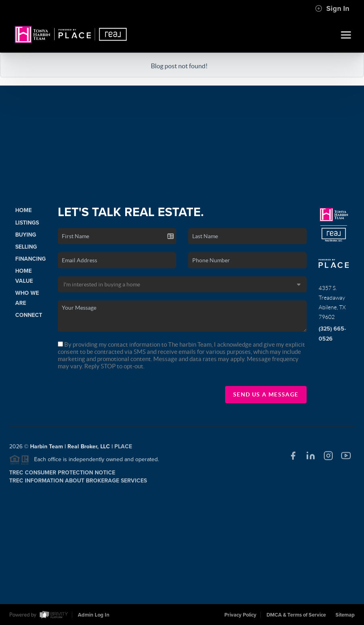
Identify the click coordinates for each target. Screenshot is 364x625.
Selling (26, 247)
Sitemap (345, 615)
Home (23, 210)
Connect (29, 315)
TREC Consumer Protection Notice (62, 475)
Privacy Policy (240, 615)
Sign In (332, 8)
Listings (27, 223)
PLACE (123, 449)
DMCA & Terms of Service (296, 615)
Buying (26, 235)
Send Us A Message (266, 394)
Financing (31, 259)
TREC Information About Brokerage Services (78, 483)
